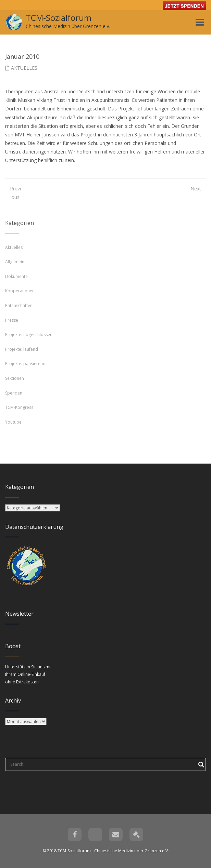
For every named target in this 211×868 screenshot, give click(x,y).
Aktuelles (24, 68)
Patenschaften (19, 305)
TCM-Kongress (19, 407)
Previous (15, 193)
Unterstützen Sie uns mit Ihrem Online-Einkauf (28, 674)
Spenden (14, 393)
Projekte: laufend (22, 349)
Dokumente (16, 276)
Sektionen (15, 378)
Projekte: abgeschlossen (29, 335)
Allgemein (15, 262)
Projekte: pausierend (25, 364)
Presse (12, 320)
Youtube (13, 422)
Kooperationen (20, 291)
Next (196, 189)
